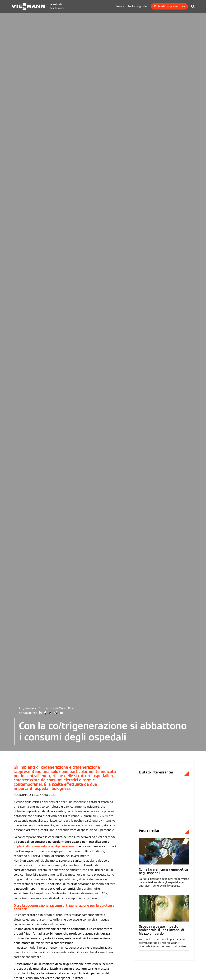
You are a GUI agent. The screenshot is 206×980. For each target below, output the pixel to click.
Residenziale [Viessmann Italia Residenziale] (58, 8)
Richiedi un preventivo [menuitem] (169, 6)
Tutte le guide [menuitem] (137, 6)
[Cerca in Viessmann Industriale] (191, 6)
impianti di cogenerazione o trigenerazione (44, 880)
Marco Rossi (67, 741)
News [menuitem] (120, 6)
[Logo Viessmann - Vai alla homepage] (28, 6)
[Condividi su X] (50, 746)
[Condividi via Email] (61, 746)
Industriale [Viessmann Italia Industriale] (57, 4)
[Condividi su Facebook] (45, 746)
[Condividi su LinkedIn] (41, 746)
